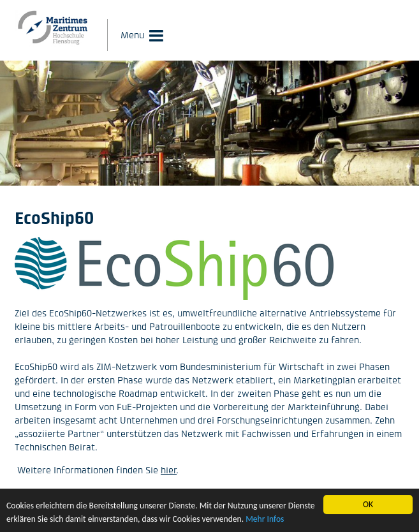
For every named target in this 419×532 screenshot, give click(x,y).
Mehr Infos (265, 519)
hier (169, 470)
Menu (132, 35)
